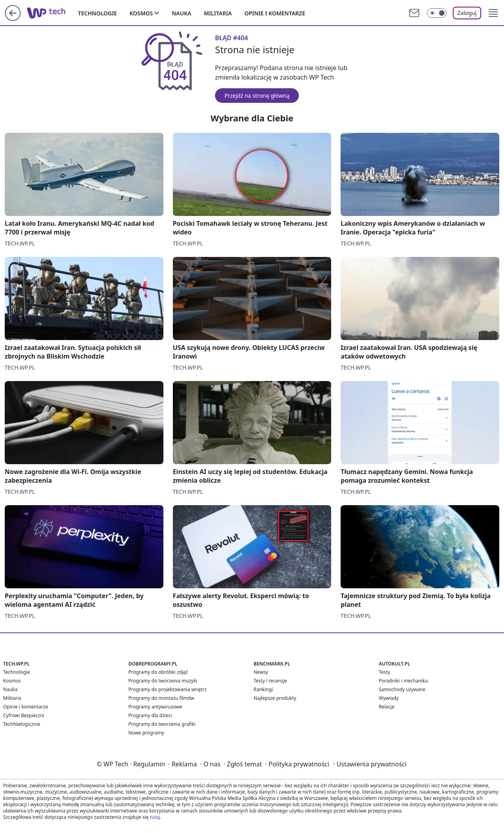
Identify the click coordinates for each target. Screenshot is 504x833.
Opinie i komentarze (275, 13)
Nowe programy (146, 733)
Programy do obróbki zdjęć (158, 672)
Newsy (261, 672)
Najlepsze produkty (275, 698)
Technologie (97, 13)
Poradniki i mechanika (403, 681)
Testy (384, 672)
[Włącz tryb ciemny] (437, 13)
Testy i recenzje (270, 681)
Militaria (218, 13)
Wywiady (389, 698)
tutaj (155, 817)
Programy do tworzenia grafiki (162, 724)
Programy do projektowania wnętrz (167, 689)
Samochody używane (402, 689)
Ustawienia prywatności (370, 764)
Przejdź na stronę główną (257, 96)
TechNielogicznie (22, 724)
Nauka (181, 13)
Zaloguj (467, 13)
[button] (493, 13)
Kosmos (141, 13)
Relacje (387, 707)
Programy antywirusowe (155, 707)
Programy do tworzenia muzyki (163, 681)
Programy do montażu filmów (161, 698)
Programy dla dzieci (150, 715)
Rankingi (263, 689)
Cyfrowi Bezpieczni (24, 715)
